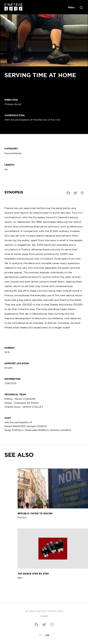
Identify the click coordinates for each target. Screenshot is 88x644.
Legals (44, 616)
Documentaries (13, 153)
